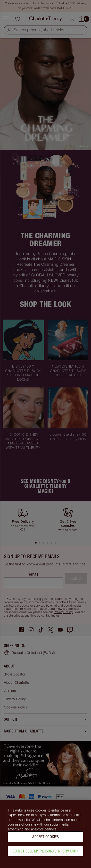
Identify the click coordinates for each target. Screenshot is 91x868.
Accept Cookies (45, 839)
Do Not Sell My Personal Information (46, 853)
